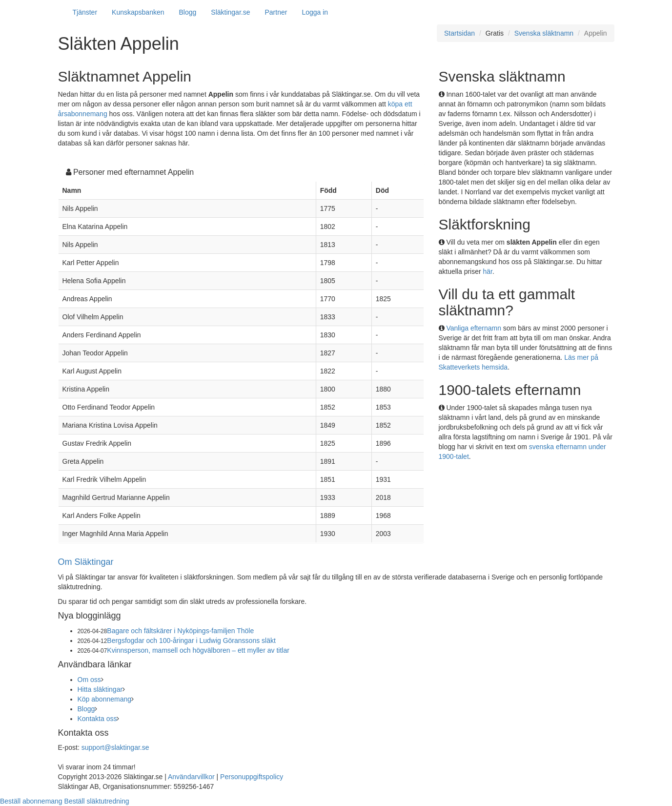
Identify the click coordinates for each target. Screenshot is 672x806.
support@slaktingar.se (115, 747)
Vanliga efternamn (474, 328)
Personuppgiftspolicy (252, 777)
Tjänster (85, 12)
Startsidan (459, 33)
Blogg (188, 12)
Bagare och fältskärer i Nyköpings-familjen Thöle (180, 631)
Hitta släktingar (100, 689)
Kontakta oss (97, 719)
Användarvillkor (191, 777)
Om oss (89, 680)
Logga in (315, 12)
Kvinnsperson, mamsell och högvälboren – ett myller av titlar (198, 650)
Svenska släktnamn (544, 33)
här (488, 271)
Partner (276, 12)
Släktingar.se (230, 12)
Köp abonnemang (105, 699)
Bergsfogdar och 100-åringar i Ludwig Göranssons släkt (191, 641)
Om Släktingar (86, 562)
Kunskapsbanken (138, 12)
